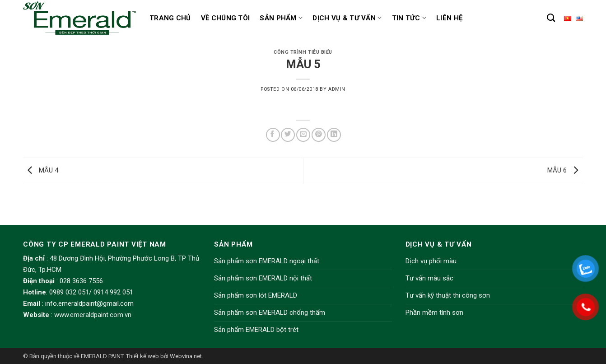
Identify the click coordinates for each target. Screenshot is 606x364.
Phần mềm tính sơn (434, 313)
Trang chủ (170, 18)
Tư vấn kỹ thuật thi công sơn (448, 295)
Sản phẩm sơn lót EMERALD (256, 295)
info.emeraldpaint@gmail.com (89, 303)
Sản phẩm (281, 18)
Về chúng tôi (226, 18)
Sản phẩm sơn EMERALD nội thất (263, 278)
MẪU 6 (565, 170)
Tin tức (409, 18)
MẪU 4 (41, 170)
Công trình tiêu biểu (303, 52)
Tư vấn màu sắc (429, 278)
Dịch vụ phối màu (431, 261)
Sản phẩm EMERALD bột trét (256, 330)
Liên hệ (449, 18)
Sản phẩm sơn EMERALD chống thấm (270, 313)
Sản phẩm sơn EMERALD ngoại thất (267, 261)
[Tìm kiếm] (551, 18)
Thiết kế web (142, 356)
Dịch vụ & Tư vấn (347, 18)
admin (337, 89)
